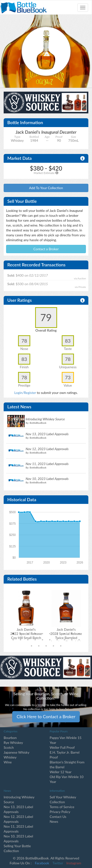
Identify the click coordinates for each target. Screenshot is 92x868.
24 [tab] (53, 646)
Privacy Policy (60, 812)
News (54, 821)
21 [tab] (31, 646)
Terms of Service (62, 807)
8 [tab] (64, 634)
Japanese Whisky (16, 752)
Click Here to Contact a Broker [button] (46, 716)
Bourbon (10, 738)
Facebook (42, 863)
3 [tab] (28, 634)
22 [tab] (39, 646)
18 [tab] (64, 640)
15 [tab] (42, 640)
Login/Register (25, 393)
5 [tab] (42, 634)
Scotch (9, 747)
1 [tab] (13, 634)
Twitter (58, 863)
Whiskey (10, 757)
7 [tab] (57, 634)
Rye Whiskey (13, 743)
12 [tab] (20, 640)
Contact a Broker (46, 249)
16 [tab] (50, 640)
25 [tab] (61, 646)
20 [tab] (79, 640)
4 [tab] (35, 634)
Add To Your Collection (46, 188)
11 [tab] (13, 640)
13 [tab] (28, 640)
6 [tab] (50, 634)
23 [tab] (46, 646)
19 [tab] (72, 640)
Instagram (74, 863)
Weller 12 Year (61, 772)
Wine (8, 762)
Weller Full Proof (62, 747)
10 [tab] (79, 634)
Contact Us (58, 817)
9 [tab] (72, 634)
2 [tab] (20, 634)
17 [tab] (57, 640)
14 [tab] (35, 640)
